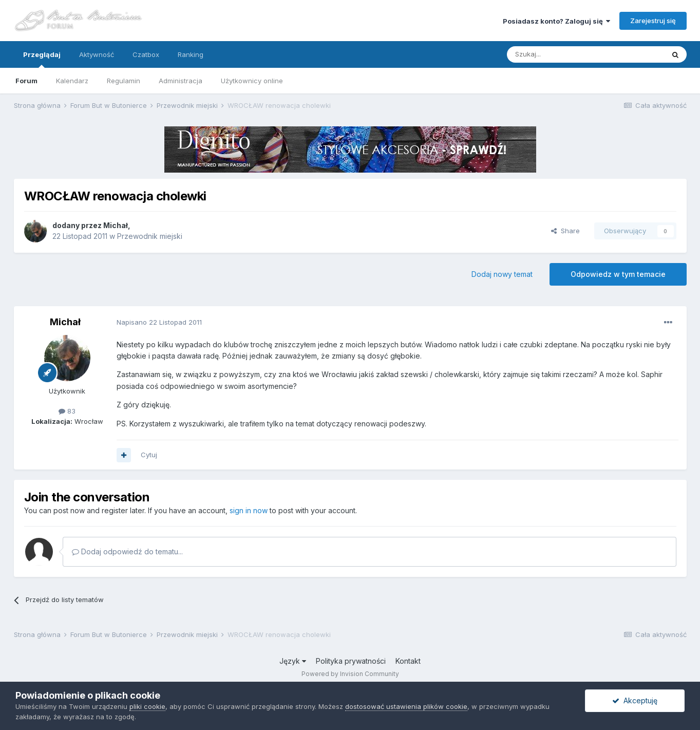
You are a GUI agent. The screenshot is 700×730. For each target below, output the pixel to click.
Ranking (191, 54)
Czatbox (146, 54)
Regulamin (124, 81)
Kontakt (408, 661)
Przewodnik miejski (150, 236)
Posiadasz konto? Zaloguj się (556, 21)
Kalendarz (72, 81)
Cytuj (149, 455)
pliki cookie (147, 706)
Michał (116, 225)
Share (565, 231)
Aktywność (97, 54)
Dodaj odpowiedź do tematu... (127, 551)
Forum (26, 81)
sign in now (249, 510)
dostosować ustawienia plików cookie (406, 706)
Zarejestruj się (653, 21)
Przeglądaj (42, 59)
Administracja (181, 81)
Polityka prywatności (351, 661)
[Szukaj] (560, 54)
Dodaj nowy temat (502, 274)
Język (293, 661)
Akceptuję (635, 700)
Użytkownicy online (252, 81)
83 (67, 411)
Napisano (159, 322)
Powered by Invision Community (350, 674)
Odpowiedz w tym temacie (618, 274)
